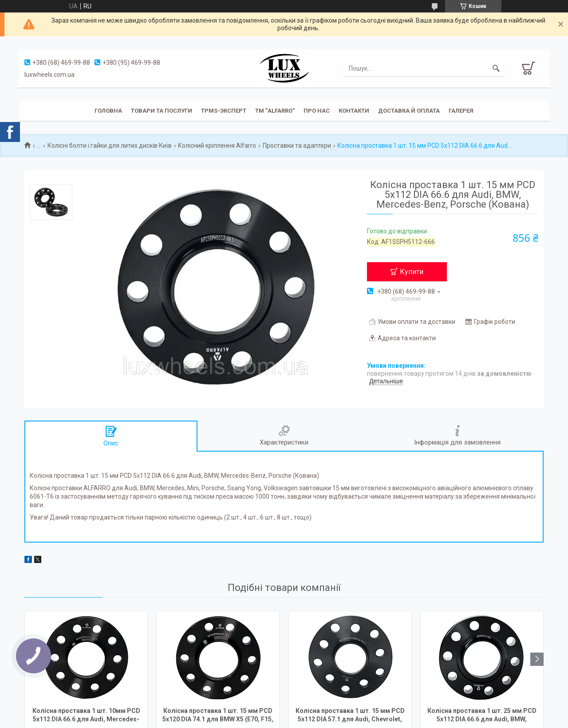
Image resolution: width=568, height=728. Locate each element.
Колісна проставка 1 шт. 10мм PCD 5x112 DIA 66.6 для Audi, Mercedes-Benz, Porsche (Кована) (86, 716)
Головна (108, 111)
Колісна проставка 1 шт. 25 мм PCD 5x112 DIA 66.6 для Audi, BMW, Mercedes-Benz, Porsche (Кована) (482, 716)
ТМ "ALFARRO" (275, 111)
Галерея (461, 111)
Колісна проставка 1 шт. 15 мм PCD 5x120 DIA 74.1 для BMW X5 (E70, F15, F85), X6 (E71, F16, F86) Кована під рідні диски (218, 716)
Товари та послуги (162, 111)
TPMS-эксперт (224, 111)
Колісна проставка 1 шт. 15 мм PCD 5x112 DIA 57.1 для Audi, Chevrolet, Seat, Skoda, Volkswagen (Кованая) (350, 716)
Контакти (354, 111)
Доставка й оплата (409, 111)
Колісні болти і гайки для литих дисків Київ (110, 146)
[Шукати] (496, 68)
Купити (412, 272)
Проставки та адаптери (297, 146)
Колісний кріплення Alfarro (217, 146)
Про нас (317, 111)
